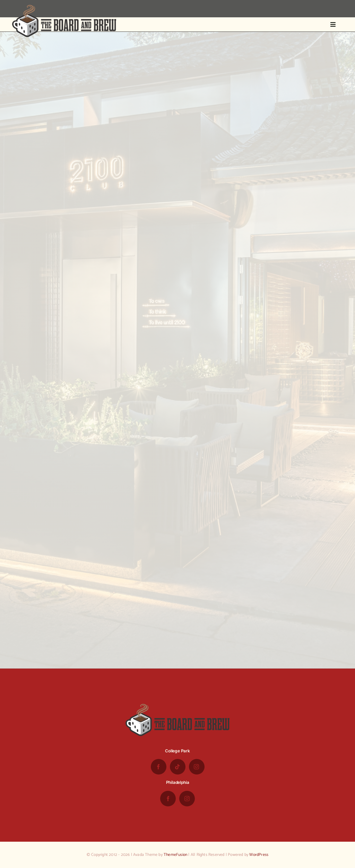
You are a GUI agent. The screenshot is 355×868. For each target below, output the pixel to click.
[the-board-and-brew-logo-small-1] (64, 8)
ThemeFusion (175, 855)
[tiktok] (178, 767)
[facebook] (159, 767)
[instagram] (197, 767)
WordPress (259, 855)
